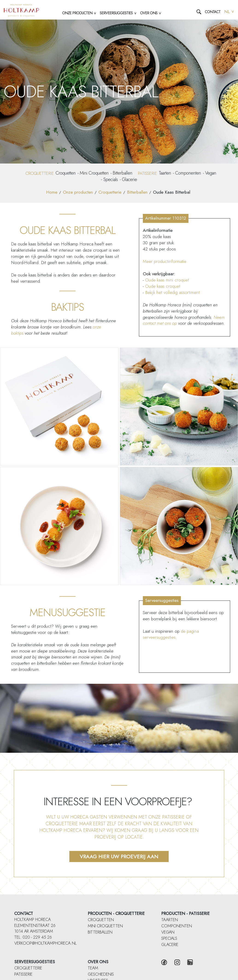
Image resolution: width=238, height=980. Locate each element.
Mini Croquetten (94, 173)
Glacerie (129, 180)
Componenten (188, 173)
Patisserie (23, 974)
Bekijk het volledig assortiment (173, 292)
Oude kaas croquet (163, 286)
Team (93, 968)
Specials (110, 180)
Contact (213, 12)
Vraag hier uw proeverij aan (119, 856)
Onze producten (78, 192)
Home (52, 192)
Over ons (98, 962)
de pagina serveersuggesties (171, 634)
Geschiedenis (101, 974)
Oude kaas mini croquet (167, 280)
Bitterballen (122, 173)
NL (229, 12)
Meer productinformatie (165, 261)
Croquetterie (110, 192)
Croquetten (66, 173)
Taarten (165, 173)
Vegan (211, 173)
